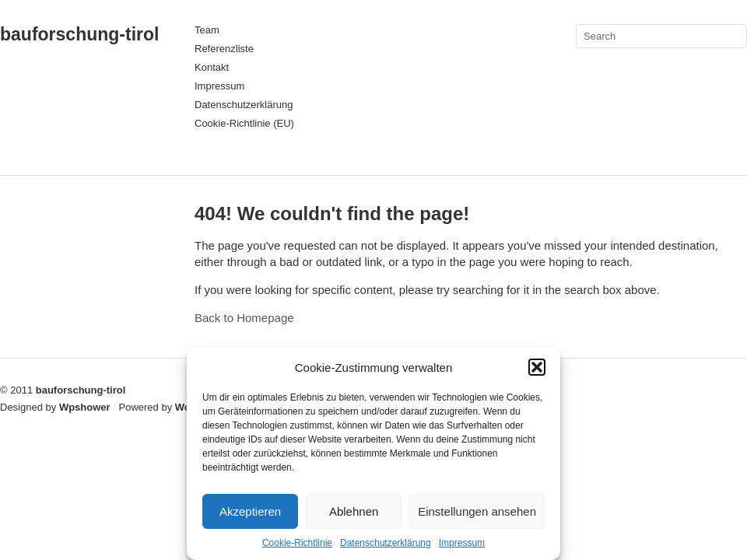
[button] (537, 367)
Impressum (462, 543)
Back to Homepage (244, 318)
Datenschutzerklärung (386, 543)
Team (207, 30)
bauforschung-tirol (79, 34)
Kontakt (212, 67)
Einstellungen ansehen (477, 511)
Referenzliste (224, 49)
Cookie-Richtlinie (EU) (244, 123)
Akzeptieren (250, 511)
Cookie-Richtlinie (297, 543)
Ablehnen (354, 511)
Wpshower (85, 407)
